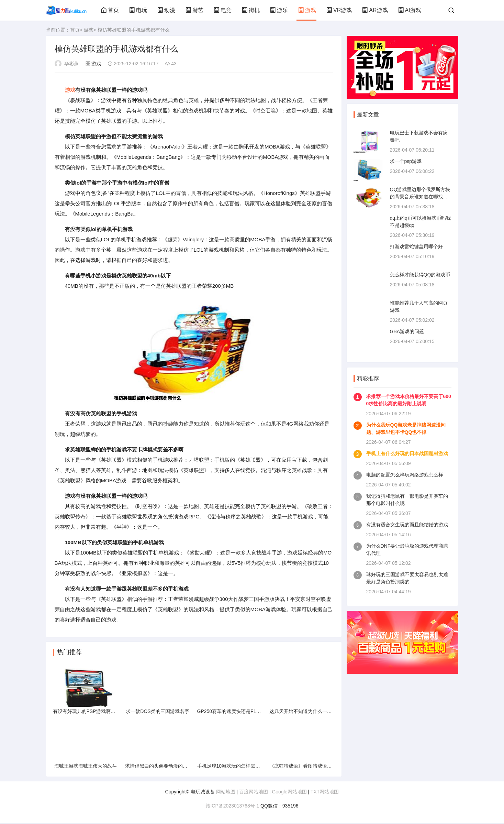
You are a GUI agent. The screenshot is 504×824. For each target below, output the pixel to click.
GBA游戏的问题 (407, 331)
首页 (110, 10)
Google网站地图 (289, 792)
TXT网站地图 (325, 792)
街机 (251, 10)
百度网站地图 (254, 792)
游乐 (279, 10)
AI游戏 (410, 10)
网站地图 (226, 792)
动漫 (166, 10)
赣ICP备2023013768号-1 (232, 806)
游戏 (307, 10)
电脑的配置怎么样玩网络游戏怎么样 (405, 475)
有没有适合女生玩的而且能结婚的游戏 (407, 525)
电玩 (138, 10)
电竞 (223, 10)
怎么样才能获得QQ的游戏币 (420, 275)
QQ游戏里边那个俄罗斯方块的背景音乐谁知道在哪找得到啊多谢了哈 (420, 197)
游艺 (194, 10)
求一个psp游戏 (406, 161)
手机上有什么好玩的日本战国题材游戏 (407, 453)
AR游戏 (375, 10)
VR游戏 (339, 10)
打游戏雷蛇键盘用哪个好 (416, 246)
